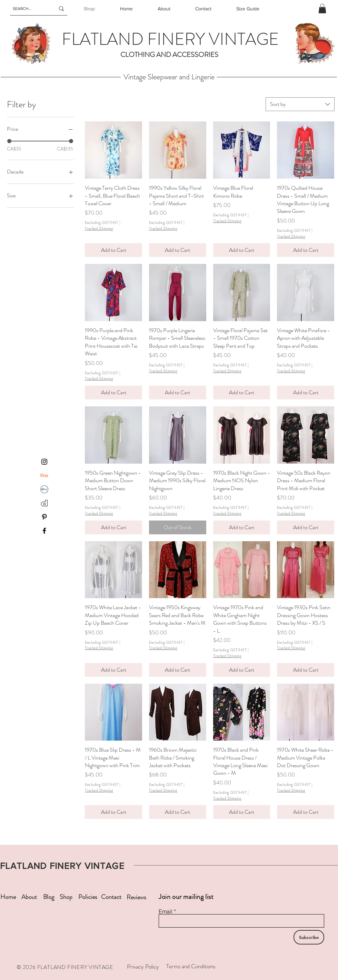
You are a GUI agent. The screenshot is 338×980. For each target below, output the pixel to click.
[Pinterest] (44, 517)
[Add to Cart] (113, 250)
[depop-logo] (44, 503)
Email (166, 911)
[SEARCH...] (29, 9)
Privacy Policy (143, 967)
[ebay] (44, 489)
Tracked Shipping (99, 229)
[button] (322, 8)
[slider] (9, 141)
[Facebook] (44, 531)
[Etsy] (44, 476)
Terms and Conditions (191, 966)
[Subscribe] (309, 937)
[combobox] (300, 104)
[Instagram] (44, 462)
